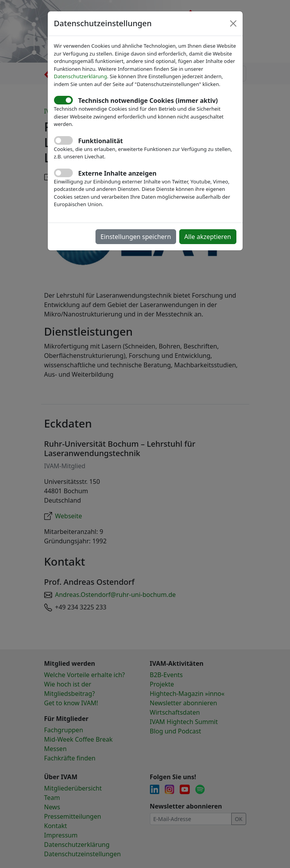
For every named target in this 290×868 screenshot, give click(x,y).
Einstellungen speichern (136, 237)
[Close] (233, 23)
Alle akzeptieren (208, 237)
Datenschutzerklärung (81, 76)
